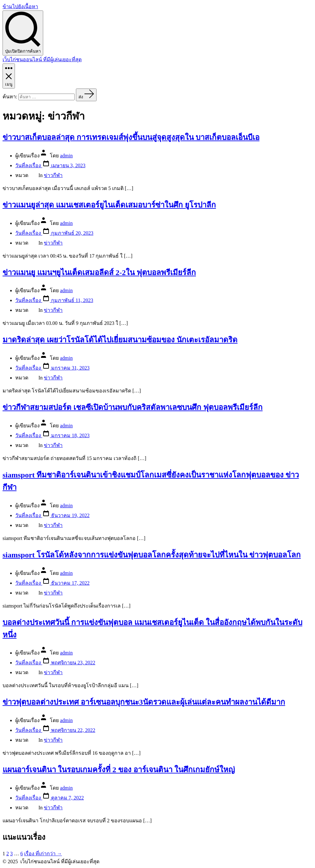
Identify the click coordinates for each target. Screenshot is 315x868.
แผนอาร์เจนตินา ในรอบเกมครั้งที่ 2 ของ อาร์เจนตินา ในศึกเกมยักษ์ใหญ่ (119, 770)
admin (66, 156)
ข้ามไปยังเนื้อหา (20, 7)
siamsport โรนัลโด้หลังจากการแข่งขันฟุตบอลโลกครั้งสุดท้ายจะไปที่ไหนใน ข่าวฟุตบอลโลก (152, 555)
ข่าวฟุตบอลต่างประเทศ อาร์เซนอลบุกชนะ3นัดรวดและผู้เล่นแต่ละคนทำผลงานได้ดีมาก (144, 702)
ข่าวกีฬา (53, 175)
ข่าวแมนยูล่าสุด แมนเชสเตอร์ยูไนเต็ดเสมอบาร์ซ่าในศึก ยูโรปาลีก (109, 205)
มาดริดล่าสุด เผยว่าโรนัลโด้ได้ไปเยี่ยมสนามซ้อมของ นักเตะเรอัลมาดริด (120, 340)
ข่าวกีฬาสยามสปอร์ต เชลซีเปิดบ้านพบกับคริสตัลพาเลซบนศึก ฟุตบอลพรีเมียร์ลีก (133, 407)
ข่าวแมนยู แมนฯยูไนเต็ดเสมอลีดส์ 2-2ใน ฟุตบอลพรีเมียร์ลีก (99, 273)
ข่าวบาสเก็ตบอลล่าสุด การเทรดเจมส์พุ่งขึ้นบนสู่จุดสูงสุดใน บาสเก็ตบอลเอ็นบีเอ (131, 137)
